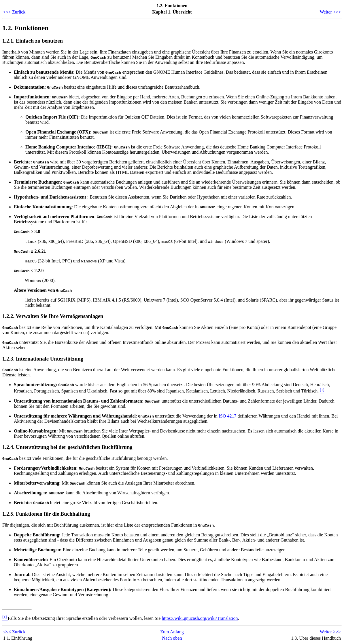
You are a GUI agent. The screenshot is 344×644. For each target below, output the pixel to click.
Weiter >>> (330, 12)
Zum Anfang (172, 632)
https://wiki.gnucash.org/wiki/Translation (200, 618)
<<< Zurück (14, 12)
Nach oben (172, 638)
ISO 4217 (228, 416)
